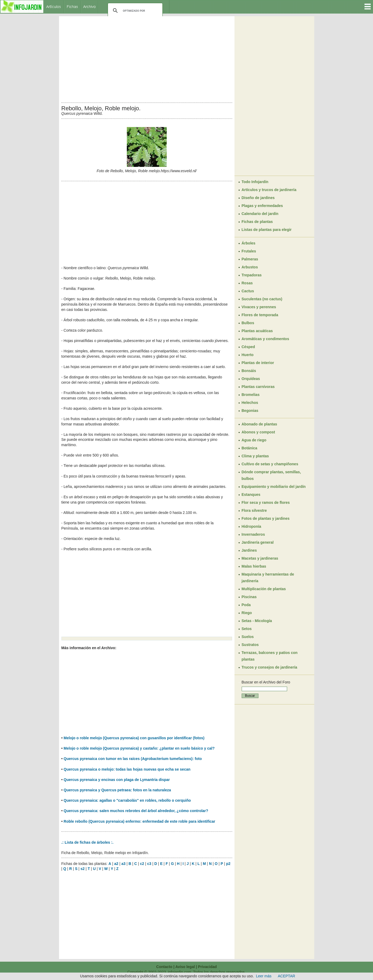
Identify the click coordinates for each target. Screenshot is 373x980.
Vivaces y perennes (259, 307)
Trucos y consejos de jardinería (269, 667)
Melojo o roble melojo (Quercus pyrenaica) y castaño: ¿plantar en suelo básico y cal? (139, 748)
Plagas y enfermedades (262, 206)
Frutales (249, 251)
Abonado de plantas (259, 424)
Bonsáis (249, 371)
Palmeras (250, 259)
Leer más (264, 976)
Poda (246, 605)
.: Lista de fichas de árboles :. (87, 842)
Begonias (250, 411)
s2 (83, 869)
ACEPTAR (286, 976)
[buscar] (134, 11)
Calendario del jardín (260, 214)
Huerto (248, 355)
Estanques (251, 495)
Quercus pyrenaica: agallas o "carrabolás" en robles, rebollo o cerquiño (127, 800)
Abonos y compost (258, 432)
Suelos (248, 637)
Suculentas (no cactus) (262, 299)
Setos (247, 629)
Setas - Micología (257, 621)
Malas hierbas (254, 566)
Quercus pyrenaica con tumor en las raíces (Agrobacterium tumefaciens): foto (133, 759)
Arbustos (250, 267)
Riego (247, 613)
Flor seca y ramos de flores (266, 502)
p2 (228, 864)
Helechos (250, 403)
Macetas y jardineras (260, 558)
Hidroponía (252, 526)
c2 (142, 864)
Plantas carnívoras (258, 387)
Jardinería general (258, 542)
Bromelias (251, 395)
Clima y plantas (255, 456)
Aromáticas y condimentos (265, 339)
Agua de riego (254, 440)
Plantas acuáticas (257, 331)
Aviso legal (185, 967)
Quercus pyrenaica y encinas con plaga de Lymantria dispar (117, 780)
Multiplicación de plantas (264, 589)
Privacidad (208, 967)
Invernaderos (253, 534)
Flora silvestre (254, 510)
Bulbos (248, 323)
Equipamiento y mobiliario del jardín (274, 487)
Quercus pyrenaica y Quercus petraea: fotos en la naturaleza (117, 790)
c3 (149, 864)
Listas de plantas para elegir (267, 230)
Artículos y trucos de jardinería (269, 190)
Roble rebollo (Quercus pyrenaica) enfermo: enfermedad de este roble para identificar (139, 821)
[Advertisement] (147, 58)
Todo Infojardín (255, 182)
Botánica (250, 448)
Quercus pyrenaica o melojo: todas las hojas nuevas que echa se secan (127, 769)
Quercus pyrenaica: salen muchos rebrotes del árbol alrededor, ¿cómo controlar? (136, 811)
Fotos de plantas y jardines (266, 518)
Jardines (249, 550)
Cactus (248, 291)
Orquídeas (251, 379)
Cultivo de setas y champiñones (270, 464)
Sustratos (250, 645)
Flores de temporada (260, 315)
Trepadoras (252, 275)
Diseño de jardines (258, 198)
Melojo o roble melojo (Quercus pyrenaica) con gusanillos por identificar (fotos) (134, 738)
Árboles (249, 243)
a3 (123, 864)
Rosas (247, 283)
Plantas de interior (258, 363)
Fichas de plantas (257, 222)
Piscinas (249, 597)
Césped (248, 347)
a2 (116, 864)
